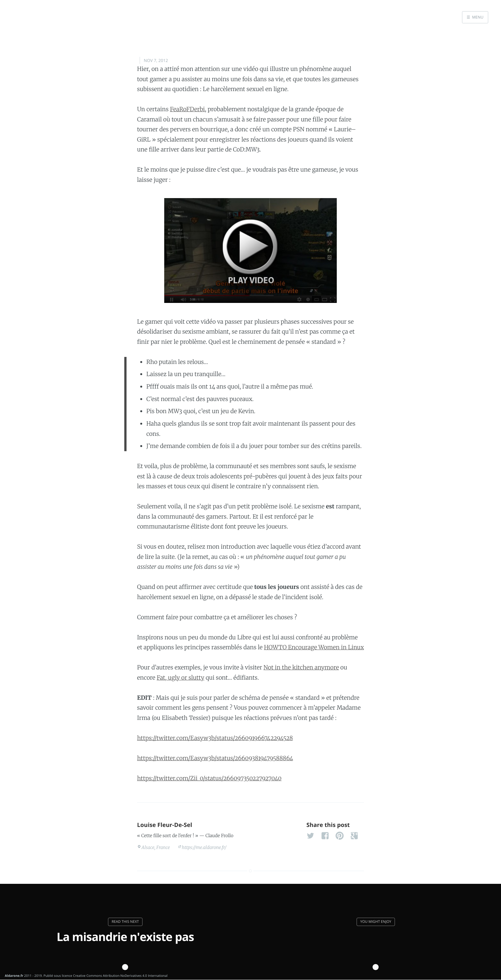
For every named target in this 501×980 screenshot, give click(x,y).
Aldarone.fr (14, 976)
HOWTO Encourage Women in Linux (314, 647)
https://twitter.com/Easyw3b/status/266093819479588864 (215, 758)
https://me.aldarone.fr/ (204, 847)
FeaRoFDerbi (187, 109)
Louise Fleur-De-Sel (165, 825)
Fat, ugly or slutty (180, 678)
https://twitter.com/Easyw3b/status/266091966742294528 (215, 738)
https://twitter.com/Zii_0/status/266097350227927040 (209, 778)
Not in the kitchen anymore (301, 667)
